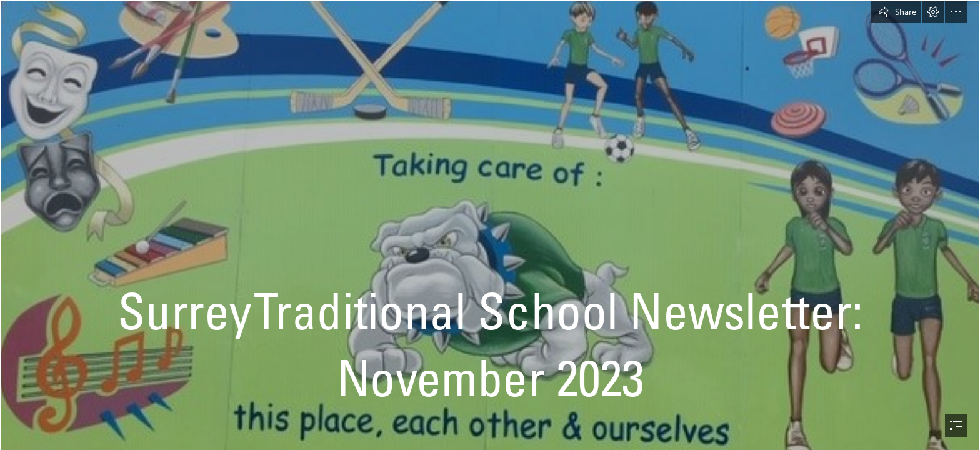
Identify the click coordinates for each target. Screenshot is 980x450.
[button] (896, 12)
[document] (490, 225)
